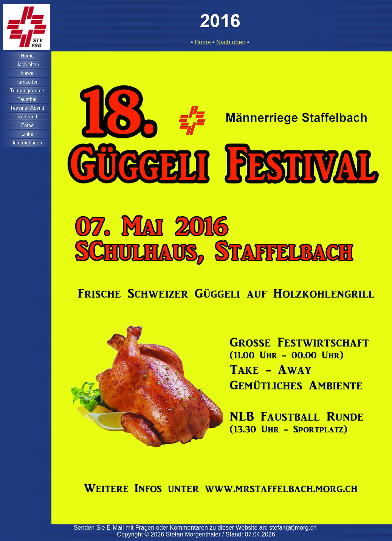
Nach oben (231, 42)
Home (203, 42)
